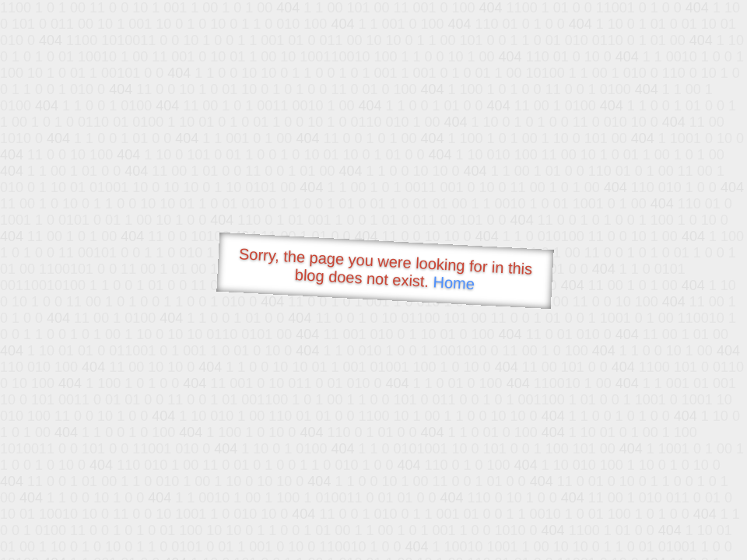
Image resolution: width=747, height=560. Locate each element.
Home (454, 283)
